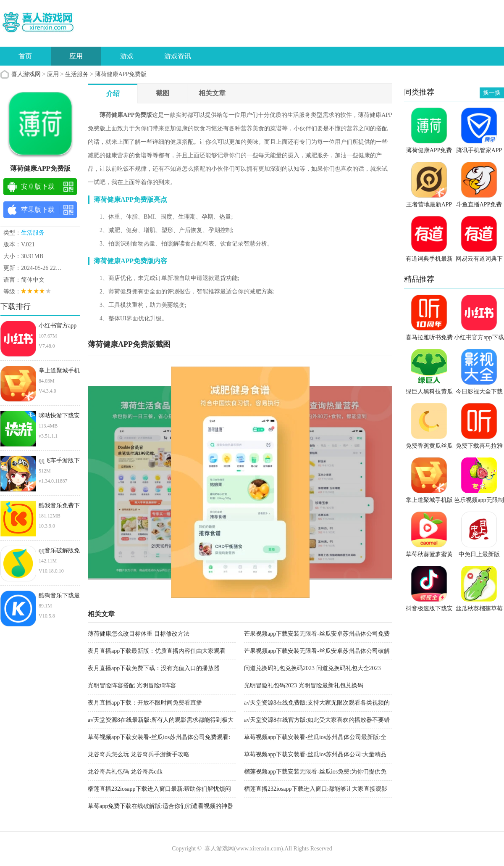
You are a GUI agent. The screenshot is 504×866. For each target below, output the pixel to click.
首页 (25, 56)
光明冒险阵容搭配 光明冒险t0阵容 (132, 685)
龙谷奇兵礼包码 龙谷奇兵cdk (125, 772)
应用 (76, 56)
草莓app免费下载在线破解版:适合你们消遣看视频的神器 (160, 806)
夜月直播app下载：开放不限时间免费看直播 (145, 703)
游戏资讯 (178, 56)
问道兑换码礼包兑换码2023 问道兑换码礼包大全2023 (312, 668)
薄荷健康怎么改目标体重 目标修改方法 (139, 634)
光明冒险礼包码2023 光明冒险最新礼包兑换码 (304, 685)
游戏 (127, 56)
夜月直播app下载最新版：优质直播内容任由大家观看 (157, 651)
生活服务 (77, 74)
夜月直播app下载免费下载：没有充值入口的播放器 (154, 668)
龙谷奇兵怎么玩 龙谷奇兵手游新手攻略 (139, 754)
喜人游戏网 (26, 74)
